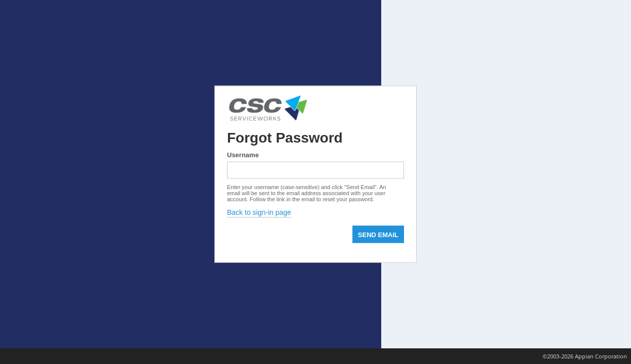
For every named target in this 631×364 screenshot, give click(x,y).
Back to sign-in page (259, 212)
